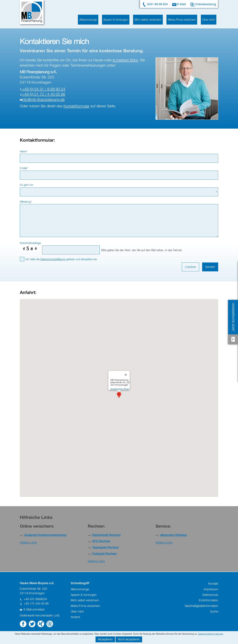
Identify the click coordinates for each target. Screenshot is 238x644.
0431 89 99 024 (157, 4)
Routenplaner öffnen (120, 389)
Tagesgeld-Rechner (106, 548)
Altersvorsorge (88, 20)
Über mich (209, 20)
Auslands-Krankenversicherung (45, 535)
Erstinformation (208, 600)
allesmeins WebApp (173, 535)
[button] (119, 395)
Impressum (211, 589)
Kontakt (213, 584)
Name (24, 151)
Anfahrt (75, 617)
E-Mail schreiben (34, 609)
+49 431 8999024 (35, 599)
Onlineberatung (206, 4)
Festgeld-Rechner (104, 554)
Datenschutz (210, 595)
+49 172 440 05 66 (36, 604)
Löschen (190, 267)
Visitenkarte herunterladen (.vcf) (40, 615)
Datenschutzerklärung (53, 259)
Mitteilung (26, 202)
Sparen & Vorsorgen (116, 20)
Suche (214, 611)
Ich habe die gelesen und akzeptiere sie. (61, 259)
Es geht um (27, 185)
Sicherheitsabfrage (30, 243)
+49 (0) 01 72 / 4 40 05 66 (44, 94)
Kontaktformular (76, 106)
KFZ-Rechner (101, 541)
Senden (210, 267)
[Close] (126, 375)
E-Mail (181, 4)
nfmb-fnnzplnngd (43, 99)
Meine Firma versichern (182, 20)
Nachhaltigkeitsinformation (201, 606)
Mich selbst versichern (148, 20)
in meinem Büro (125, 60)
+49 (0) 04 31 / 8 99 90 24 (44, 89)
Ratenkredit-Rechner (106, 535)
